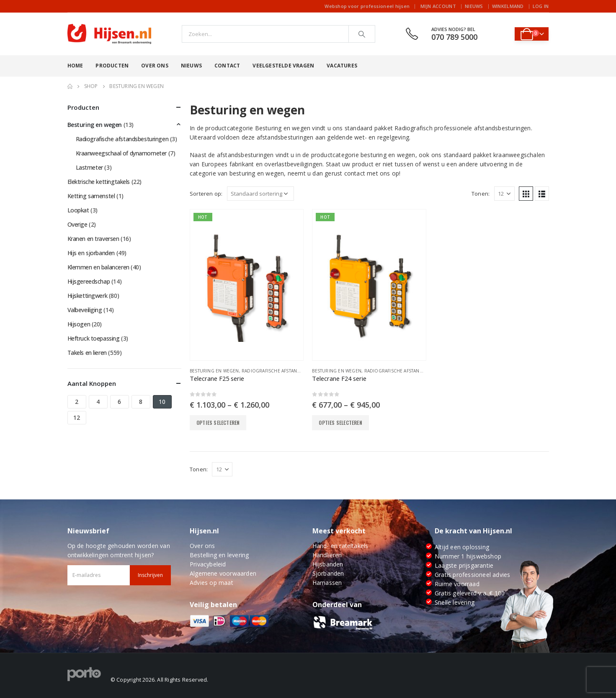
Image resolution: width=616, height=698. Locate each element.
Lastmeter (89, 167)
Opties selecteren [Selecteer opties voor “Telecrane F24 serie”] (340, 423)
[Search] (362, 34)
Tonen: (481, 194)
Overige (77, 224)
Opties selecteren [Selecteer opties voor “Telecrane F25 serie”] (218, 423)
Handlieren (327, 555)
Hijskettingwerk (88, 296)
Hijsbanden (328, 564)
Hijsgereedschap (89, 281)
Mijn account (438, 6)
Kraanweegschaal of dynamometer (121, 153)
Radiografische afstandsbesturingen (288, 371)
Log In (541, 6)
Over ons (155, 66)
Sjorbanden (328, 573)
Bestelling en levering (219, 555)
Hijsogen (79, 324)
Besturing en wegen (214, 371)
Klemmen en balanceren (98, 267)
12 (76, 418)
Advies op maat (211, 583)
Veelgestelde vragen (283, 66)
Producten (112, 66)
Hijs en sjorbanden (91, 253)
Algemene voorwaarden (223, 573)
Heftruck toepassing (94, 338)
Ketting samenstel (91, 196)
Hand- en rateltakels (340, 546)
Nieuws (474, 6)
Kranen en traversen (93, 239)
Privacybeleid (208, 564)
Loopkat (78, 210)
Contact (227, 66)
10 (162, 402)
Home (75, 66)
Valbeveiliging (85, 310)
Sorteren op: (206, 194)
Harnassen (327, 583)
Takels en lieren (87, 353)
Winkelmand (508, 6)
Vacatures (342, 66)
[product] (247, 285)
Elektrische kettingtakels (99, 182)
